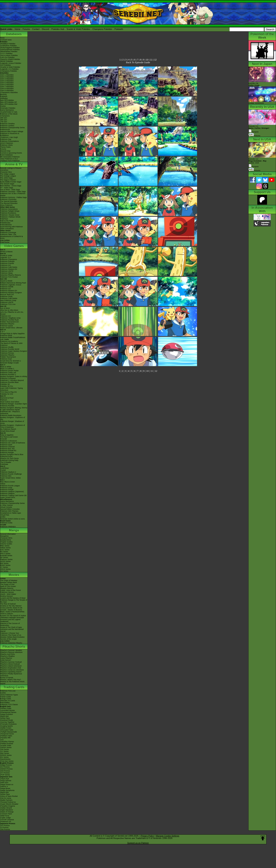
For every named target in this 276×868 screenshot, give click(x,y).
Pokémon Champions (9, 259)
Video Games (14, 246)
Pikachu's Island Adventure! (11, 666)
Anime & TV (14, 164)
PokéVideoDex (6, 225)
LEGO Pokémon (7, 143)
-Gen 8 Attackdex (7, 89)
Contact (36, 29)
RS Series (4, 552)
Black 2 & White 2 (7, 369)
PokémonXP (5, 130)
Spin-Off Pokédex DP (8, 102)
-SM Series (5, 749)
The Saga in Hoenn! (8, 180)
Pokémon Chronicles (8, 199)
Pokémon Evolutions (8, 213)
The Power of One (7, 584)
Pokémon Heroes (7, 592)
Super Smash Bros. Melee (10, 478)
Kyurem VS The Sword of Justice (13, 616)
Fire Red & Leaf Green (9, 437)
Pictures (254, 136)
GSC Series (5, 550)
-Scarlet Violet (6, 746)
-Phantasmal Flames (8, 712)
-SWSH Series (6, 747)
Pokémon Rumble (7, 406)
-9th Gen (4, 118)
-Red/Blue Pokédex (8, 44)
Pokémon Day (6, 139)
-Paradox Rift (5, 738)
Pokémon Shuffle (7, 347)
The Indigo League (8, 174)
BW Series (4, 563)
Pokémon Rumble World (10, 349)
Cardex (3, 106)
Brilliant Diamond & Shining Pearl (13, 283)
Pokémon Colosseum (9, 441)
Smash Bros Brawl (7, 431)
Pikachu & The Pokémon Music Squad (12, 683)
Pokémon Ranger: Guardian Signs (14, 404)
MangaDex (4, 536)
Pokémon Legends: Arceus (11, 285)
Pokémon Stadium (7, 493)
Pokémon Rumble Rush (9, 320)
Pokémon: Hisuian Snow (10, 215)
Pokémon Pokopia (7, 261)
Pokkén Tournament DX (9, 322)
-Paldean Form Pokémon (10, 161)
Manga (14, 530)
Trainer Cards (6, 697)
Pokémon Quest (7, 326)
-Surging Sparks (7, 726)
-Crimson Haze (6, 814)
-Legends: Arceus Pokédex (11, 63)
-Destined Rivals (7, 720)
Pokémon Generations (9, 209)
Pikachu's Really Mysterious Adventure (11, 675)
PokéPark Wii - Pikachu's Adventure (10, 413)
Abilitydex (4, 98)
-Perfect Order (6, 708)
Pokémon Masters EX (9, 269)
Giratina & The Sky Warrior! (11, 606)
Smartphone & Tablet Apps (11, 513)
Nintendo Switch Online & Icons (12, 519)
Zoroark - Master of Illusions (11, 610)
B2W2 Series (5, 565)
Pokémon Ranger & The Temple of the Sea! (14, 601)
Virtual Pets (5, 515)
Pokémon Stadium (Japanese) (12, 492)
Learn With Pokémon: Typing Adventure (11, 389)
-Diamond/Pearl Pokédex (10, 50)
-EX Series (4, 757)
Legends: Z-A (5, 257)
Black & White (6, 367)
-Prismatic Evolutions (8, 724)
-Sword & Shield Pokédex (10, 59)
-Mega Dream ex (7, 785)
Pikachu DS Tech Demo (9, 458)
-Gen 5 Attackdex (7, 83)
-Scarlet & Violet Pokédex (10, 67)
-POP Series (5, 775)
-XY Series (4, 751)
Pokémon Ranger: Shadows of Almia (12, 422)
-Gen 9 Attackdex (7, 91)
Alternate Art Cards (8, 701)
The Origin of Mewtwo (9, 580)
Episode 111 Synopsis (259, 129)
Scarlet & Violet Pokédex (78, 29)
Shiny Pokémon (6, 205)
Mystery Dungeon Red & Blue (12, 454)
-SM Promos (5, 771)
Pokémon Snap (6, 488)
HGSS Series (5, 561)
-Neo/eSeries (5, 759)
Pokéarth (119, 29)
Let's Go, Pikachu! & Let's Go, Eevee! (12, 313)
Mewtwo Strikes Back (9, 582)
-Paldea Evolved (7, 744)
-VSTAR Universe (7, 820)
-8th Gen (4, 120)
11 (151, 60)
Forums (26, 29)
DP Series (4, 557)
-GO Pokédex (6, 65)
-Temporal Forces (7, 734)
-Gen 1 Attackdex (7, 75)
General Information (8, 534)
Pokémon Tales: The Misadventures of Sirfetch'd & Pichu (12, 236)
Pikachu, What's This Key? (11, 680)
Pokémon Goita (6, 523)
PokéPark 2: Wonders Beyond (12, 380)
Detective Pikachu (7, 324)
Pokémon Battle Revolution (11, 415)
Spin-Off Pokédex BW (9, 104)
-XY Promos (5, 773)
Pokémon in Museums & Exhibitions (10, 134)
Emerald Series (6, 556)
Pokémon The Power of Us (11, 635)
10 (147, 60)
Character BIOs (6, 538)
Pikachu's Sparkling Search (11, 672)
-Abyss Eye (5, 779)
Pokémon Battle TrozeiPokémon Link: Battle (13, 338)
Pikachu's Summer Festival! (11, 662)
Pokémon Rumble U (8, 375)
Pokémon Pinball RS (8, 451)
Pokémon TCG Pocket (9, 277)
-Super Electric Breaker (9, 804)
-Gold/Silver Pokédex (8, 46)
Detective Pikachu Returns (11, 275)
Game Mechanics (7, 110)
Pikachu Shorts (14, 647)
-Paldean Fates (6, 736)
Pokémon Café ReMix (9, 267)
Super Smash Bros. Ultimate (11, 328)
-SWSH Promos (6, 769)
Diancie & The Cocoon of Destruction (10, 624)
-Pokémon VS (6, 822)
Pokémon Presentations (10, 141)
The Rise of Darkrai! (8, 604)
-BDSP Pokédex (7, 61)
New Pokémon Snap (8, 300)
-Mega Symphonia (7, 790)
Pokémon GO (6, 265)
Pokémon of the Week (9, 114)
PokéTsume (5, 242)
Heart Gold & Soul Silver (10, 402)
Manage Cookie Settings (168, 836)
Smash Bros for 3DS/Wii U (11, 361)
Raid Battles (5, 703)
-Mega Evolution (7, 714)
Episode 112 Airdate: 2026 (257, 161)
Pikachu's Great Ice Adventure (12, 670)
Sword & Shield (6, 281)
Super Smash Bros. (8, 497)
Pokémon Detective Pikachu (11, 643)
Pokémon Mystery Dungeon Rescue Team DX (11, 294)
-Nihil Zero (4, 783)
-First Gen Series (7, 761)
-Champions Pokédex (9, 71)
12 (155, 60)
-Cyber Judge (5, 818)
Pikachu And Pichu (8, 654)
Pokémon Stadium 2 (8, 472)
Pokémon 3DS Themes (9, 511)
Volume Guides (6, 544)
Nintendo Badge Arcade (9, 363)
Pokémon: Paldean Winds (10, 217)
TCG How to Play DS (8, 392)
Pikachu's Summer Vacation (11, 650)
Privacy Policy (147, 836)
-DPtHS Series (6, 755)
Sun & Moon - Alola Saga (10, 190)
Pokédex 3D (5, 384)
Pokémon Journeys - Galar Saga (13, 192)
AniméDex (4, 170)
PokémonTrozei (6, 456)
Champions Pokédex (102, 29)
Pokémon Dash (6, 445)
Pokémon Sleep (6, 273)
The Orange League (8, 176)
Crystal (3, 470)
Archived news (6, 40)
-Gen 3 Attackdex (7, 79)
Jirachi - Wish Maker (8, 594)
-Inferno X (4, 786)
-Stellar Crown (6, 728)
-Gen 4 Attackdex (7, 81)
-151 (2, 740)
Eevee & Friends (7, 678)
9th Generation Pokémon (10, 157)
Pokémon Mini (6, 476)
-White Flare (5, 718)
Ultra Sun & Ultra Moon (9, 310)
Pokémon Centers (7, 126)
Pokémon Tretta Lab (8, 373)
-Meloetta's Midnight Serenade (12, 618)
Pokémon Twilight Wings (10, 211)
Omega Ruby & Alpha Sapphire (12, 334)
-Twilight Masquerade (9, 732)
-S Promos (4, 827)
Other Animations (7, 229)
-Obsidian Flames (7, 742)
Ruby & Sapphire (7, 435)
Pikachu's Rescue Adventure (11, 652)
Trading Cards (14, 687)
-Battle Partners (6, 800)
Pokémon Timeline (7, 124)
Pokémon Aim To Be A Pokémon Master (13, 194)
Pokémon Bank (6, 335)
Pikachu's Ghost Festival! (10, 664)
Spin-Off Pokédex (7, 100)
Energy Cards (6, 699)
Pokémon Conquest (8, 378)
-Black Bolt (4, 716)
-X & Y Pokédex (6, 53)
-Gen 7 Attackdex (7, 87)
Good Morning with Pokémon (11, 227)
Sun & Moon (5, 308)
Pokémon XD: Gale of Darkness (13, 443)
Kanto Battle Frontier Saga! (11, 182)
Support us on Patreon (138, 843)
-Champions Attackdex (9, 92)
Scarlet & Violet (6, 256)
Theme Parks (5, 147)
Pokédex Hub (58, 29)
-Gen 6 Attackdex (7, 85)
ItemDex (4, 94)
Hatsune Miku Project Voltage (12, 131)
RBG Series (5, 546)
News (2, 38)
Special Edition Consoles (10, 509)
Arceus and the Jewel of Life (11, 608)
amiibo (3, 517)
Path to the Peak (7, 221)
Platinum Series (6, 559)
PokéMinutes (5, 223)
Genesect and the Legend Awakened (10, 620)
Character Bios (6, 172)
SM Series (4, 571)
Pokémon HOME (7, 287)
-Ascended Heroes (8, 710)
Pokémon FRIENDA (8, 527)
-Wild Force (5, 816)
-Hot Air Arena (6, 798)
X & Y (2, 332)
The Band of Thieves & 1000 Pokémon (11, 344)
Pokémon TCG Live (8, 304)
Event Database (6, 155)
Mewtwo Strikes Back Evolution (12, 637)
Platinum (4, 400)
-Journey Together (7, 722)
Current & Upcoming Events (11, 153)
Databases (14, 34)
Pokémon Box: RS (7, 449)
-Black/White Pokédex (9, 51)
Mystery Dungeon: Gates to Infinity (14, 376)
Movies (14, 575)
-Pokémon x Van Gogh (9, 137)
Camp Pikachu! (6, 658)
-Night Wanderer (7, 810)
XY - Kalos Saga (7, 188)
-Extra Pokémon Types (9, 695)
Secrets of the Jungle (8, 639)
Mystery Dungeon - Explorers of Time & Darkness (13, 426)
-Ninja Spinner (6, 781)
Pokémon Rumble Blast (9, 382)
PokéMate (4, 464)
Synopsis (254, 167)
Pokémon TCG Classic (9, 705)
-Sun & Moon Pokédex (9, 55)
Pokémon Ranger (7, 453)
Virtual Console (6, 507)
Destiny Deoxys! (7, 596)
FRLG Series (5, 554)
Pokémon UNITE (7, 271)
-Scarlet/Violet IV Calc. (9, 112)
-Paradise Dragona (8, 806)
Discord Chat (5, 151)
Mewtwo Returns (7, 588)
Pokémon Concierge (8, 233)
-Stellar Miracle (6, 808)
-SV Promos (5, 767)
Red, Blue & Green (8, 482)
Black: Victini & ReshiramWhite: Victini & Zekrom (12, 613)
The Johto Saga (6, 178)
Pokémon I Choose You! (10, 633)
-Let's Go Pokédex (7, 57)
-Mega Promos (6, 765)
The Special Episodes (9, 201)
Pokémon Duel (6, 359)
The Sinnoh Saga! (7, 184)
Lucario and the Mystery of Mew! (13, 598)
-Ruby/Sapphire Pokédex (10, 48)
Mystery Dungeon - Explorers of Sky (13, 418)
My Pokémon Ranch (8, 429)
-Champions (5, 116)
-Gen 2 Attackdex (7, 77)
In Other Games (6, 505)
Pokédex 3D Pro (7, 386)
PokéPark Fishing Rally (9, 460)
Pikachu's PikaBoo (7, 656)
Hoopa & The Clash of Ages (11, 627)
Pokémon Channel (7, 447)
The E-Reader (6, 462)
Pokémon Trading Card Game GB (13, 495)
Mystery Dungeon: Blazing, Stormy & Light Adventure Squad (14, 409)
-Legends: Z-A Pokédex (9, 69)
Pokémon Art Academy (9, 341)
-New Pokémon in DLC (9, 159)
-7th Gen (4, 122)
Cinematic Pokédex (8, 108)
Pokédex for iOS (7, 394)
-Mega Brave (5, 788)
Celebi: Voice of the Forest (11, 590)
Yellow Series (5, 548)
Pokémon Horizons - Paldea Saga (13, 197)
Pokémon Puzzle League (10, 486)
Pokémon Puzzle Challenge (11, 474)
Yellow (3, 484)
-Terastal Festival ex (8, 802)
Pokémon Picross (7, 353)
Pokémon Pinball (7, 490)
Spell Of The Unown (8, 586)
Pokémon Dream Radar (9, 371)
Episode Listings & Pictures (11, 168)
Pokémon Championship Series (12, 128)
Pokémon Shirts (6, 145)
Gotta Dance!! (6, 660)
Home (17, 29)
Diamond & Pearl (7, 398)
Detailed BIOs (6, 540)
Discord (46, 29)
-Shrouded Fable (7, 730)
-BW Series (5, 753)
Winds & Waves (6, 252)
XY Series (4, 567)
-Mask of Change (7, 812)
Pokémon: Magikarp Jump (10, 318)
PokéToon (4, 219)
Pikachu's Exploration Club (11, 668)
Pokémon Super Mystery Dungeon (14, 351)
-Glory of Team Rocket (9, 796)
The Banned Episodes (9, 203)
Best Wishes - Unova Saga (11, 186)
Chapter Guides (6, 542)
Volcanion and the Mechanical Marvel (12, 630)
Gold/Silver (4, 468)
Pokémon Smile (6, 296)
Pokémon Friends (7, 263)
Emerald (4, 439)
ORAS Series (5, 569)
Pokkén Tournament (8, 357)
